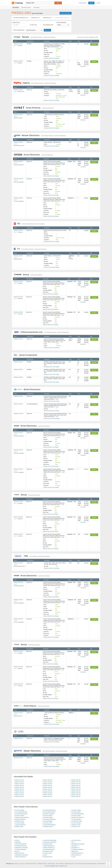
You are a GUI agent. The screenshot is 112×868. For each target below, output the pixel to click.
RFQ (94, 397)
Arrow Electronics (33, 155)
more (62, 47)
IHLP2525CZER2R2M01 (78, 814)
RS (29, 224)
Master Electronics (41, 751)
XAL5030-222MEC (76, 816)
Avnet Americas (34, 108)
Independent (48, 18)
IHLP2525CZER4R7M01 (49, 810)
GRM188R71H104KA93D (78, 844)
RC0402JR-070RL (48, 844)
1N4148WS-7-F (75, 848)
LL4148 (73, 857)
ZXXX (73, 842)
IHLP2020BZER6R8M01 (49, 825)
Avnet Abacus (32, 706)
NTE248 (17, 840)
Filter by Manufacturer (19, 30)
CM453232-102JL (19, 821)
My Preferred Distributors (21, 18)
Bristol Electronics (28, 389)
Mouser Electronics (40, 135)
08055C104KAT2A (20, 853)
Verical (28, 275)
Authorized (36, 18)
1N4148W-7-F (75, 846)
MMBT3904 (18, 842)
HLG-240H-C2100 (76, 840)
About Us (23, 864)
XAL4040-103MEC (76, 819)
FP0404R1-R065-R (48, 827)
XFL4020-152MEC (48, 816)
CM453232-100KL (76, 825)
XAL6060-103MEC (20, 816)
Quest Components (26, 355)
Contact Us (17, 864)
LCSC (20, 732)
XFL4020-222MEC (20, 810)
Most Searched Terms (31, 864)
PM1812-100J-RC (18, 44)
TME (32, 556)
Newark (35, 37)
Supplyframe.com (63, 866)
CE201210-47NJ (76, 827)
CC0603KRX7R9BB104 (77, 849)
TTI (30, 249)
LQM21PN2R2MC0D (20, 825)
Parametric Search (42, 864)
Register (91, 3)
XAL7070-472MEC (76, 823)
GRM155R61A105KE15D (21, 855)
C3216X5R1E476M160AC (50, 842)
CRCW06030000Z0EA (21, 849)
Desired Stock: (19, 24)
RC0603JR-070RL (48, 857)
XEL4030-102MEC (76, 812)
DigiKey (35, 83)
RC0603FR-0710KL (48, 851)
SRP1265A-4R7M (48, 823)
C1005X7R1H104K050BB (50, 840)
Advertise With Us (102, 864)
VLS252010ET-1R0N (77, 821)
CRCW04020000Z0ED (49, 849)
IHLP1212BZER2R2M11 (21, 812)
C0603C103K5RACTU (21, 857)
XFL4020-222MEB (20, 823)
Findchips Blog (82, 3)
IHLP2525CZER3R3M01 (21, 814)
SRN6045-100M (19, 827)
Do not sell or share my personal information (86, 864)
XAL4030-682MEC (48, 821)
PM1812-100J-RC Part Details (52, 58)
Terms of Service (60, 864)
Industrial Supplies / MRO (63, 18)
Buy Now (94, 44)
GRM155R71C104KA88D (21, 848)
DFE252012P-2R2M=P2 (78, 817)
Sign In (99, 3)
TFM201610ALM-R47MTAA (22, 817)
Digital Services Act (70, 864)
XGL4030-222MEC (48, 817)
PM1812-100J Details (66, 13)
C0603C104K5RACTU (49, 848)
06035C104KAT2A (76, 855)
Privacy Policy (51, 864)
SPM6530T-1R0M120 (49, 814)
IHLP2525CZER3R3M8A (49, 819)
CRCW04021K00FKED (21, 846)
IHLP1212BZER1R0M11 (49, 812)
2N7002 (45, 855)
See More (83, 66)
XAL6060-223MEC (76, 810)
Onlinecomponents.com (41, 332)
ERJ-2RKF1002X (48, 853)
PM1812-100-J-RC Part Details (52, 418)
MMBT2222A (75, 851)
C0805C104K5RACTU (49, 846)
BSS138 (17, 851)
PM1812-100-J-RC (19, 414)
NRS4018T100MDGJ (20, 819)
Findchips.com (17, 3)
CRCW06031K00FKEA (77, 853)
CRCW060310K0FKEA (21, 844)
